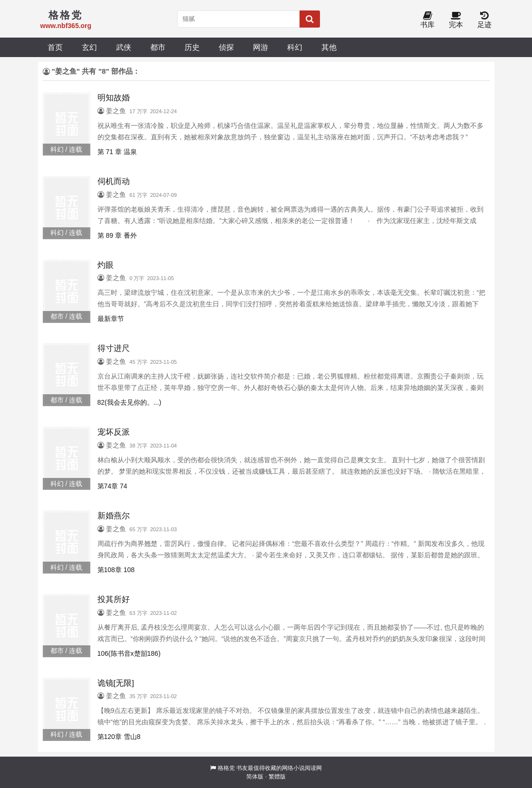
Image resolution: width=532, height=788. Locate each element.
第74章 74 (112, 486)
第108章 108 (116, 570)
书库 (427, 20)
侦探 (226, 47)
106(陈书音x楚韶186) (129, 653)
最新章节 (111, 319)
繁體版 (277, 777)
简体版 (255, 777)
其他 (329, 47)
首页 (55, 47)
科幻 (295, 47)
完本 (456, 20)
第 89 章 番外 (117, 235)
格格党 (226, 768)
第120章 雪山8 (119, 737)
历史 (192, 47)
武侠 (124, 47)
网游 (261, 47)
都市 (158, 47)
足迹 (484, 20)
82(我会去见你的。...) (130, 402)
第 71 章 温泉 (117, 152)
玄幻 (89, 47)
